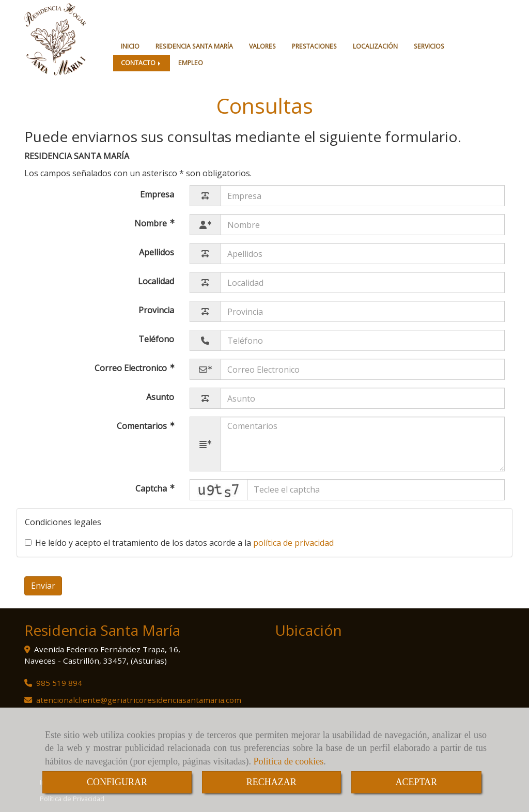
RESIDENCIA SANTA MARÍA (194, 46)
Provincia (156, 310)
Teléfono (156, 339)
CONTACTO (142, 63)
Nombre (152, 224)
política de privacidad (293, 543)
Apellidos (157, 252)
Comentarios (143, 426)
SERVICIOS (429, 46)
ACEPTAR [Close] (417, 782)
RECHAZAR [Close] (271, 782)
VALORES (262, 46)
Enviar (43, 586)
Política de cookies (288, 761)
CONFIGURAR (117, 782)
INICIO (130, 46)
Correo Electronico (132, 369)
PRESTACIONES (314, 46)
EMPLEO (191, 63)
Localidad (156, 281)
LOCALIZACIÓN (375, 46)
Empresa (157, 194)
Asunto (160, 397)
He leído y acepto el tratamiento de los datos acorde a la (179, 543)
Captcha (152, 488)
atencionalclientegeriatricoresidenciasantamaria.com (139, 700)
